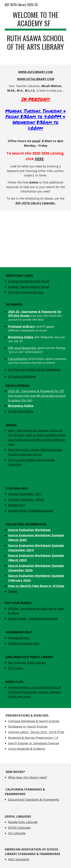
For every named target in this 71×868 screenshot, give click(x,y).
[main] (35, 32)
